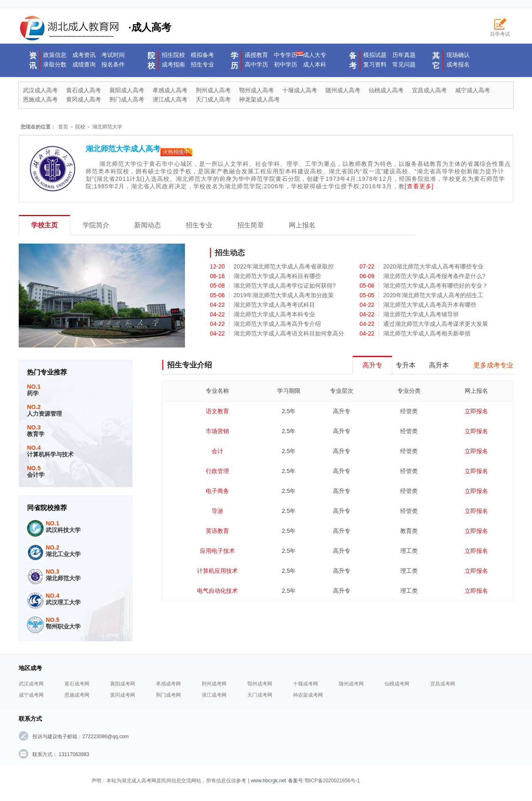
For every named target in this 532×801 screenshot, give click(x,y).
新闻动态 (148, 225)
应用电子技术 (217, 551)
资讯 (33, 61)
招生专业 (202, 64)
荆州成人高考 (213, 90)
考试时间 (113, 55)
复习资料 (375, 64)
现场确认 (458, 55)
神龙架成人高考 (259, 99)
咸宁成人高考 (473, 90)
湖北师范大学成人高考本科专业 (274, 314)
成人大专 (315, 55)
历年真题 (404, 55)
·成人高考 (95, 28)
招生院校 (173, 55)
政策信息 (55, 55)
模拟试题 (375, 55)
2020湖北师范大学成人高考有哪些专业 (433, 266)
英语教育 (217, 531)
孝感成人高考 (170, 90)
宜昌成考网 (443, 684)
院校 (151, 61)
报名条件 (113, 64)
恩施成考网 (77, 695)
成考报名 (458, 64)
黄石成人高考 (84, 90)
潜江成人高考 (170, 99)
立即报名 (476, 411)
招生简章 (251, 225)
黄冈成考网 (123, 695)
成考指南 (173, 64)
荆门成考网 (168, 695)
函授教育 (256, 55)
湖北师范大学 (107, 127)
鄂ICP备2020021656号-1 (332, 781)
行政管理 (217, 471)
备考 (353, 61)
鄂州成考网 (260, 684)
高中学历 (256, 64)
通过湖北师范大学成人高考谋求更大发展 (436, 324)
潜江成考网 (214, 695)
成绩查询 (84, 64)
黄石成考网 (77, 684)
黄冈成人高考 (84, 99)
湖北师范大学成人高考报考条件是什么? (434, 276)
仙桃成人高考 (386, 90)
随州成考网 (351, 684)
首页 (63, 127)
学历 (234, 61)
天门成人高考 (213, 99)
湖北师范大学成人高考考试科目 (274, 305)
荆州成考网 (214, 684)
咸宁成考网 (31, 695)
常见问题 (404, 64)
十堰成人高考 (300, 90)
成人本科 (315, 64)
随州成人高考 (343, 90)
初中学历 (286, 64)
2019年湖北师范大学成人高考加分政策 (284, 295)
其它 (436, 61)
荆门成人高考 (127, 99)
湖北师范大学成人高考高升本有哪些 (430, 305)
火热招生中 (176, 152)
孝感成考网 (168, 684)
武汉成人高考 (40, 90)
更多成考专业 (493, 365)
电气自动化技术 (217, 591)
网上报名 (302, 225)
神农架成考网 (308, 695)
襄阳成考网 (123, 684)
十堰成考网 (305, 684)
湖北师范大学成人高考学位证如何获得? (285, 286)
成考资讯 (84, 55)
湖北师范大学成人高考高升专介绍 (277, 324)
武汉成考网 (31, 684)
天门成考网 (260, 695)
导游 (217, 511)
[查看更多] (419, 186)
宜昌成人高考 (429, 90)
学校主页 (44, 225)
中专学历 (286, 55)
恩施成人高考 (40, 99)
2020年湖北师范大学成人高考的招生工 (433, 295)
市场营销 (217, 431)
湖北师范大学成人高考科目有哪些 (277, 276)
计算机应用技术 (217, 571)
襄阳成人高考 (127, 90)
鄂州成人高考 (256, 90)
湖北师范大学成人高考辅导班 (421, 314)
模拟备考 (202, 55)
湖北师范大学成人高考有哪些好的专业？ (436, 286)
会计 (217, 451)
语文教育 (217, 411)
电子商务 (217, 491)
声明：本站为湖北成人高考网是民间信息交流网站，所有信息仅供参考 (169, 781)
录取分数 (55, 64)
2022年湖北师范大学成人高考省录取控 (284, 266)
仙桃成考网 (397, 684)
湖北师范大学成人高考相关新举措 (427, 333)
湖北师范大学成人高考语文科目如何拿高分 (289, 333)
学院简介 (96, 225)
